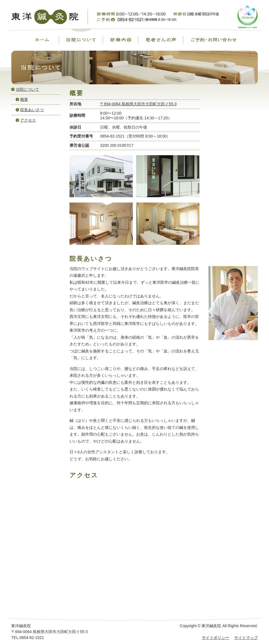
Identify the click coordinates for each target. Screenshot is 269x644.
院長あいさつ (32, 110)
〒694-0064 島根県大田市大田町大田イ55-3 (138, 104)
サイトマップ (246, 638)
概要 (24, 99)
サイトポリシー (215, 638)
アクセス (28, 120)
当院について (27, 89)
